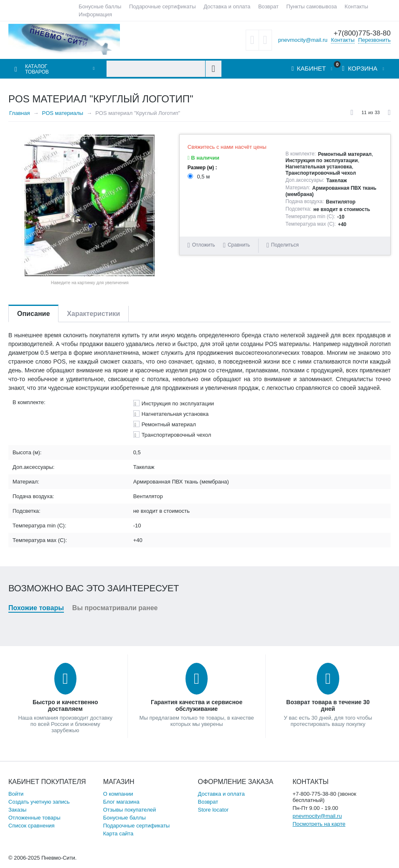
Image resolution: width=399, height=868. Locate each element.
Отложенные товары (34, 818)
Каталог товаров (37, 69)
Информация (95, 14)
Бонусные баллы (100, 6)
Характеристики (93, 314)
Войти (16, 794)
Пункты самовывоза (311, 6)
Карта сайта (118, 834)
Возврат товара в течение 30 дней (328, 705)
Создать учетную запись (39, 802)
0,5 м (199, 177)
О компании (118, 794)
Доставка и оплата (227, 6)
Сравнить (239, 245)
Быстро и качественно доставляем (65, 705)
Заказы (17, 810)
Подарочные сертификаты (162, 6)
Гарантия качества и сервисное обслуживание (197, 705)
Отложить (204, 245)
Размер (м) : (202, 168)
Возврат (268, 6)
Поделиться (283, 245)
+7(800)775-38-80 (362, 33)
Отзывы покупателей (130, 810)
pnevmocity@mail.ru (303, 40)
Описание (33, 314)
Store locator (213, 810)
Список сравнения (32, 826)
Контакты (356, 6)
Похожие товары (36, 608)
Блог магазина (121, 802)
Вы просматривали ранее (115, 608)
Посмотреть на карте (319, 824)
